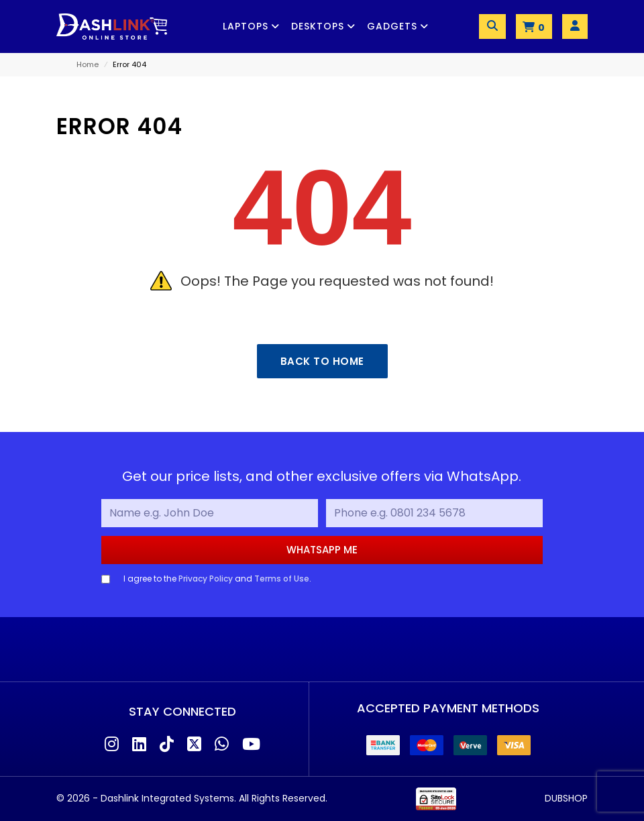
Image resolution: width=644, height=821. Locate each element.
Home (88, 64)
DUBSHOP (566, 798)
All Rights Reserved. (283, 798)
